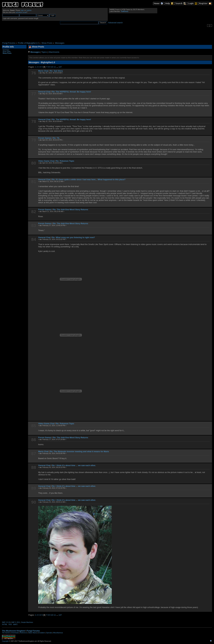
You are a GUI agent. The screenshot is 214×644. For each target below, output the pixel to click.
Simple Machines (27, 622)
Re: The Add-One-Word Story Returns (71, 210)
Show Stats (7, 52)
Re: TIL (56, 138)
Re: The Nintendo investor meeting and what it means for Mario (79, 451)
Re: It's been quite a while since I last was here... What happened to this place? (89, 180)
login (22, 10)
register (29, 10)
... (57, 67)
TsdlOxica (124, 11)
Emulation (41, 633)
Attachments (54, 52)
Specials (49, 633)
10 (52, 67)
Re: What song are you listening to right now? (74, 237)
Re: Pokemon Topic (65, 161)
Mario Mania (33, 633)
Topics (44, 52)
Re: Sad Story (56, 71)
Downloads (15, 633)
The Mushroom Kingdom (14, 631)
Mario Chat (43, 71)
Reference (24, 633)
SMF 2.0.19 (6, 622)
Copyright (5, 641)
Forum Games (45, 138)
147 (60, 67)
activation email (21, 12)
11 (55, 67)
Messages (35, 52)
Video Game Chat (46, 161)
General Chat (44, 92)
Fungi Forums (33, 631)
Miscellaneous (58, 633)
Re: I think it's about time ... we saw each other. (74, 465)
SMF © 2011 (16, 622)
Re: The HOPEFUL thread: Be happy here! (72, 92)
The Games (6, 633)
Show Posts (7, 53)
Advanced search (115, 23)
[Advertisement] (107, 34)
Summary (6, 50)
